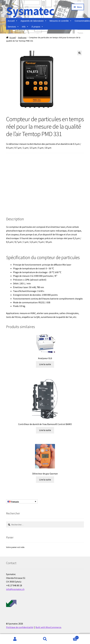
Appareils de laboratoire (34, 21)
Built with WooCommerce (48, 627)
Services (13, 27)
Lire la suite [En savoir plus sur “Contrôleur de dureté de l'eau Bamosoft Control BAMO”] (45, 430)
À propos (37, 27)
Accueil (13, 21)
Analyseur (22, 37)
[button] (80, 53)
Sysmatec (30, 11)
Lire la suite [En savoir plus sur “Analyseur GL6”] (45, 364)
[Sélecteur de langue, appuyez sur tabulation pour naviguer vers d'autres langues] (22, 502)
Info (25, 27)
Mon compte (15, 639)
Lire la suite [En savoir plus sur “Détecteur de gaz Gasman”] (45, 480)
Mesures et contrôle (61, 21)
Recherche (45, 639)
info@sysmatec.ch (15, 589)
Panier (69, 637)
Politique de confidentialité (20, 627)
